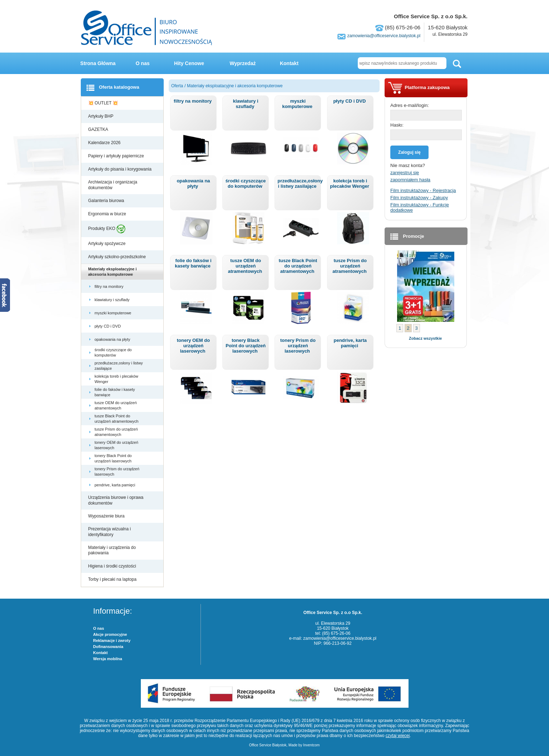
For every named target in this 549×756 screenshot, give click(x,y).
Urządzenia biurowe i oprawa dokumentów (116, 500)
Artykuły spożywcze (108, 244)
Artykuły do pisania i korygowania (121, 169)
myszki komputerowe (114, 313)
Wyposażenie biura (107, 516)
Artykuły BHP (102, 116)
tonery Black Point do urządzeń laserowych (114, 458)
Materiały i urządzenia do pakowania (112, 550)
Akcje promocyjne (110, 634)
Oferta (177, 86)
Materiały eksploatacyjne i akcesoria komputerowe (113, 271)
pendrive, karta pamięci (116, 485)
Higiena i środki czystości (113, 566)
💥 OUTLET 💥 (104, 103)
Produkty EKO (107, 229)
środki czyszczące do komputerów (113, 352)
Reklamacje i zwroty (112, 640)
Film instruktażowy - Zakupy (419, 198)
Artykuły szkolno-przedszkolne (118, 257)
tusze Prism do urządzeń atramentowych (116, 432)
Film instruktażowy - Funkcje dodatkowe (420, 207)
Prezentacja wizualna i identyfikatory (110, 532)
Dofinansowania (108, 647)
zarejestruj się (405, 173)
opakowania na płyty (113, 339)
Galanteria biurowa (107, 201)
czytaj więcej (398, 736)
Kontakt (289, 63)
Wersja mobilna (108, 659)
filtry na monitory (110, 286)
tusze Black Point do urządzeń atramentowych (117, 418)
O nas (143, 63)
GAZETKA (99, 129)
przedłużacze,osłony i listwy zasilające (119, 365)
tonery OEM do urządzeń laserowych (117, 445)
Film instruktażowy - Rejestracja (423, 190)
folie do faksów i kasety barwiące (115, 392)
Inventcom (311, 745)
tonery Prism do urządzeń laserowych (117, 471)
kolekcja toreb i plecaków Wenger (117, 379)
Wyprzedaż (243, 63)
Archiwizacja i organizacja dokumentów (113, 185)
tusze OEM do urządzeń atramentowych (116, 405)
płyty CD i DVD (108, 326)
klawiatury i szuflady (113, 300)
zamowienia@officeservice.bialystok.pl (384, 36)
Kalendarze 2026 (105, 143)
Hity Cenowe (189, 63)
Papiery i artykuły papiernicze (117, 156)
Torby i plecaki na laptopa (114, 579)
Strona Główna (98, 63)
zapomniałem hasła (410, 180)
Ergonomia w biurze (108, 214)
